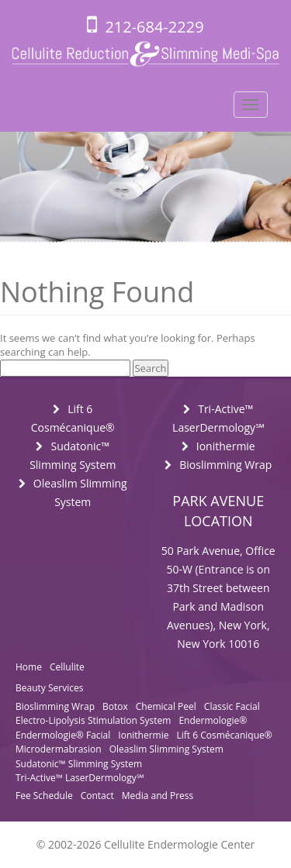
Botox (115, 706)
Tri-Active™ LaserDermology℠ (80, 778)
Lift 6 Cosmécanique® (224, 735)
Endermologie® (213, 720)
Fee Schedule (44, 796)
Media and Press (158, 796)
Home (29, 667)
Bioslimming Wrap (225, 465)
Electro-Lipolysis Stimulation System (93, 720)
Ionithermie (226, 446)
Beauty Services (49, 688)
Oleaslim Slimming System (166, 749)
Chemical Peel (166, 706)
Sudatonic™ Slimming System (79, 764)
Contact (97, 796)
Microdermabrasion (59, 749)
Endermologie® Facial (63, 735)
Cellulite (67, 667)
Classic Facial (232, 706)
